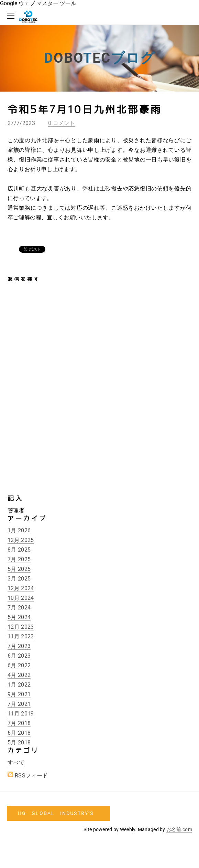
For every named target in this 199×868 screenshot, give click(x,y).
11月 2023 (21, 636)
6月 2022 (19, 665)
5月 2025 (19, 569)
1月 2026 (19, 530)
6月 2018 (19, 733)
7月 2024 (19, 608)
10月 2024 (21, 598)
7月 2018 (19, 723)
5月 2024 (19, 617)
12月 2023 (21, 627)
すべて (16, 762)
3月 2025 (19, 579)
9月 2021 (19, 694)
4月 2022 (19, 675)
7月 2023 (19, 646)
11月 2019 (21, 714)
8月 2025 (19, 550)
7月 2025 (19, 559)
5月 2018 (19, 742)
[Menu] (12, 16)
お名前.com (179, 829)
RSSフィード (31, 776)
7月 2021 (19, 704)
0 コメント (62, 123)
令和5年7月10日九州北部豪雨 (85, 110)
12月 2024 (21, 588)
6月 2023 (19, 656)
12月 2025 (21, 540)
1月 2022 (19, 685)
